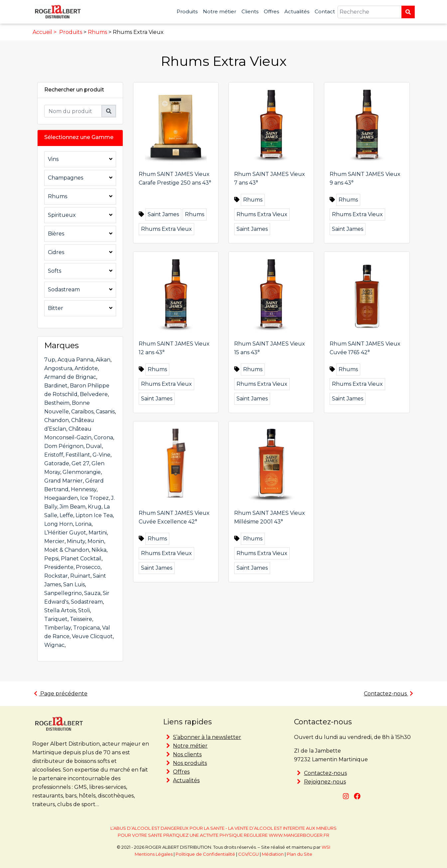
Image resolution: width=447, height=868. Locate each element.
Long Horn (59, 524)
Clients (250, 11)
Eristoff (54, 455)
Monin (96, 541)
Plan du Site (299, 854)
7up (50, 360)
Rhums (97, 32)
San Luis (74, 584)
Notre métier (220, 11)
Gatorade (57, 463)
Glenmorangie (82, 472)
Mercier (54, 541)
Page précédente (61, 694)
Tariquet (56, 619)
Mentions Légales (154, 854)
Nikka (99, 550)
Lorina (83, 524)
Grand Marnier (64, 481)
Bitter (56, 308)
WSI (326, 847)
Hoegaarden (61, 498)
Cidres (56, 252)
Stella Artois (60, 610)
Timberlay (58, 628)
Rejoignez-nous (325, 782)
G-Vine (101, 455)
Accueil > (45, 32)
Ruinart (80, 576)
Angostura (58, 368)
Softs (55, 271)
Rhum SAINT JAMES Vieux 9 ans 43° (365, 178)
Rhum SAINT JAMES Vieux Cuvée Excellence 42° (174, 517)
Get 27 (80, 463)
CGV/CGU (248, 854)
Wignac (54, 645)
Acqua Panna (75, 360)
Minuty (76, 541)
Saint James (163, 214)
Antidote (86, 368)
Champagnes (66, 178)
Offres (271, 11)
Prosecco (88, 567)
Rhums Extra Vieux (166, 229)
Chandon (57, 420)
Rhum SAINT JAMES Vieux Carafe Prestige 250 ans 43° (175, 178)
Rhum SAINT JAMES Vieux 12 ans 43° (174, 348)
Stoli (84, 610)
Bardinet (56, 386)
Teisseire (81, 619)
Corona (103, 437)
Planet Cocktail (81, 559)
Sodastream (64, 289)
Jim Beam (73, 507)
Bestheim (57, 403)
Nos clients (187, 754)
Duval (94, 446)
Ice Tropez (94, 498)
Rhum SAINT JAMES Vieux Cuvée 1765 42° (365, 348)
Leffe (66, 515)
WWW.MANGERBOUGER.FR (299, 835)
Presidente (59, 567)
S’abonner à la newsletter (207, 737)
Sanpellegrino (63, 593)
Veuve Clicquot (92, 636)
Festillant (78, 455)
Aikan (103, 360)
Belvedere (94, 394)
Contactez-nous (388, 694)
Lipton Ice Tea (94, 515)
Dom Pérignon (64, 446)
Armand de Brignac (70, 377)
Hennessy (84, 489)
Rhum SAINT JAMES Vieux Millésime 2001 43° (270, 517)
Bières (56, 234)
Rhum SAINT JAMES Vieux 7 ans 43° (270, 178)
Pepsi (51, 559)
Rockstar (56, 576)
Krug (95, 507)
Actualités (297, 11)
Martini (98, 533)
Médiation (273, 854)
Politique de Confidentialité (205, 854)
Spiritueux (62, 215)
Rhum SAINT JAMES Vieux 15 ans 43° (270, 348)
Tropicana (86, 628)
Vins (53, 159)
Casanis (105, 412)
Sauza (92, 593)
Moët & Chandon (67, 550)
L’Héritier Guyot (65, 533)
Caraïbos (82, 412)
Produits (187, 11)
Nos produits (190, 763)
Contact (325, 11)
